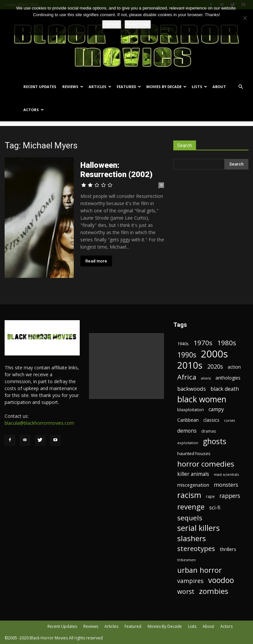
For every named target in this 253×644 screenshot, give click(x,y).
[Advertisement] (126, 366)
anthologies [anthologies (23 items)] (228, 378)
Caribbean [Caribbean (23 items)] (188, 420)
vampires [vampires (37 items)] (190, 581)
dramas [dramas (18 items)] (209, 431)
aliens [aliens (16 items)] (206, 378)
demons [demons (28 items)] (187, 431)
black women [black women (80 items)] (202, 399)
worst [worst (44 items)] (186, 591)
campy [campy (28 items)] (216, 409)
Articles (100, 87)
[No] (245, 18)
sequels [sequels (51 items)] (190, 518)
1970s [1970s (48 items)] (203, 343)
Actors (34, 110)
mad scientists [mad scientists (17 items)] (226, 474)
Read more (96, 261)
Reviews (73, 87)
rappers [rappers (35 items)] (230, 496)
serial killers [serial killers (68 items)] (198, 528)
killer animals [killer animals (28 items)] (193, 474)
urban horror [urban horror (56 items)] (199, 570)
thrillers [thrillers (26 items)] (228, 549)
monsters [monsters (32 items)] (226, 485)
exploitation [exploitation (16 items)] (188, 443)
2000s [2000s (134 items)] (214, 354)
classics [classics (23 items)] (211, 420)
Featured (129, 87)
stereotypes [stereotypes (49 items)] (196, 549)
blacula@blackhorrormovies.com (39, 423)
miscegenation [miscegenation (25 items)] (193, 485)
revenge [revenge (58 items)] (191, 507)
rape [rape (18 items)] (210, 496)
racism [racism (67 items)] (189, 495)
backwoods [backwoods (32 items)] (192, 389)
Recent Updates (40, 87)
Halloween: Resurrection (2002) (116, 170)
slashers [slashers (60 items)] (192, 538)
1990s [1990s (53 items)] (187, 355)
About (219, 87)
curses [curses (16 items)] (229, 420)
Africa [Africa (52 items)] (187, 377)
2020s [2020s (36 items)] (215, 367)
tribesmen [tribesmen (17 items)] (186, 560)
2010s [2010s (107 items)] (190, 365)
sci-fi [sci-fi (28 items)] (215, 508)
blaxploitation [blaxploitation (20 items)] (191, 410)
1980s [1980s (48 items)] (227, 343)
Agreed (112, 24)
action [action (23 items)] (234, 367)
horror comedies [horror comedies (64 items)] (206, 464)
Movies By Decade (166, 87)
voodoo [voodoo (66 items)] (221, 580)
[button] (240, 87)
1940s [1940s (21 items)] (183, 344)
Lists (199, 87)
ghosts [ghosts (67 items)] (215, 441)
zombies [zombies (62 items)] (214, 591)
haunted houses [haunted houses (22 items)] (194, 453)
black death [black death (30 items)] (225, 389)
